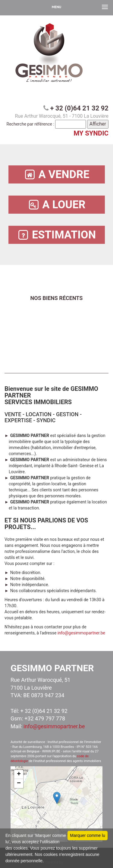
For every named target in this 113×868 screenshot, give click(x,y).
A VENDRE (57, 175)
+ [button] (19, 774)
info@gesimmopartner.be (81, 633)
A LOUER (56, 205)
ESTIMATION (56, 235)
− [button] (19, 783)
